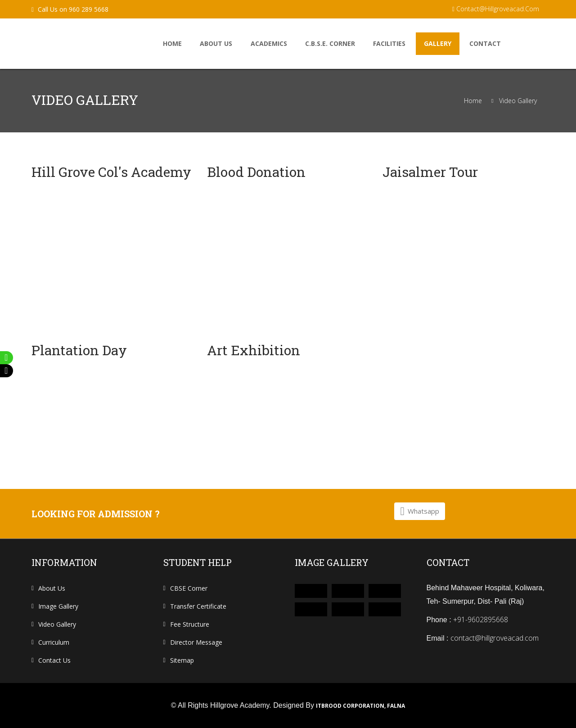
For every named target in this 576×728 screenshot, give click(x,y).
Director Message (196, 642)
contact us (54, 660)
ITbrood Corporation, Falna (360, 706)
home (172, 43)
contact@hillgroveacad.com (496, 9)
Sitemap (182, 660)
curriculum (54, 642)
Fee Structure (190, 624)
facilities (389, 43)
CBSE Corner (189, 588)
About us (216, 43)
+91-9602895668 (481, 619)
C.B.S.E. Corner (330, 43)
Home (473, 101)
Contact (485, 43)
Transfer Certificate (198, 606)
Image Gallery (58, 606)
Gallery (438, 43)
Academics (269, 43)
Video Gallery (518, 101)
